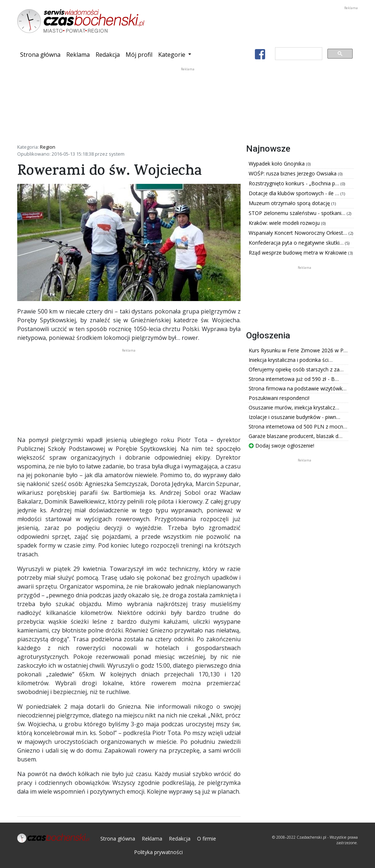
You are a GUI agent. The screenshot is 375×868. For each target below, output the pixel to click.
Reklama (78, 55)
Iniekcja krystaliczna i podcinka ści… (291, 360)
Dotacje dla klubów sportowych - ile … (295, 193)
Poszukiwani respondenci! (279, 398)
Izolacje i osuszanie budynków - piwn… (294, 417)
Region (48, 147)
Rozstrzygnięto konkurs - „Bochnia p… (295, 183)
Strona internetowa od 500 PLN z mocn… (298, 426)
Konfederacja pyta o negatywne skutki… (297, 243)
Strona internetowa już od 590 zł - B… (294, 379)
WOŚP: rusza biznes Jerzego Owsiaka (293, 173)
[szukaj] (298, 54)
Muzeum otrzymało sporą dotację (290, 203)
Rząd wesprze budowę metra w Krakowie (298, 253)
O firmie (207, 839)
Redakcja (108, 55)
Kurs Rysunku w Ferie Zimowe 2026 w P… (298, 350)
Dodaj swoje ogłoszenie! (281, 446)
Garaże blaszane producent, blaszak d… (296, 436)
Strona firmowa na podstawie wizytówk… (298, 388)
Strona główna (42, 54)
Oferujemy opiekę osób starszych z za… (296, 369)
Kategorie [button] (172, 55)
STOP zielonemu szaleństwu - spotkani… (298, 213)
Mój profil (139, 55)
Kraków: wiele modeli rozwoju (285, 223)
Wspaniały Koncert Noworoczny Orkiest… (299, 233)
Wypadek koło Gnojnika (277, 164)
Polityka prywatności (158, 852)
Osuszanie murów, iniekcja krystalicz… (294, 407)
